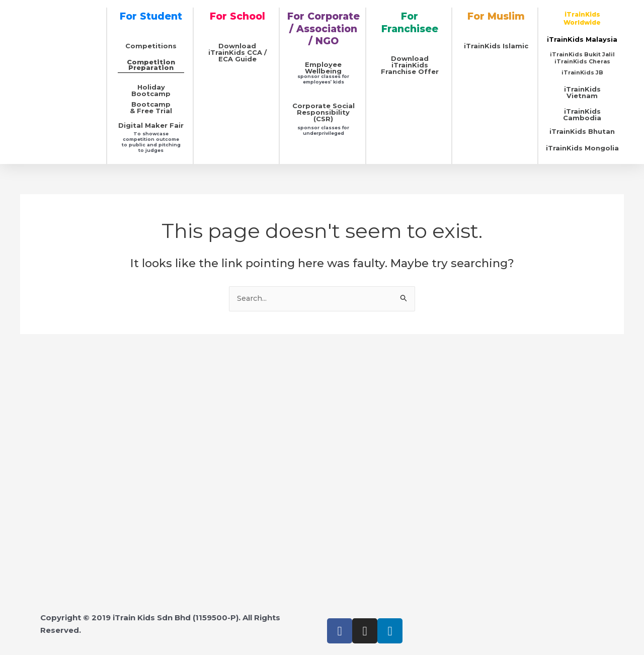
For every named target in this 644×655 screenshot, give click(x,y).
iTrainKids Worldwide (582, 18)
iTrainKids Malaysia (582, 39)
